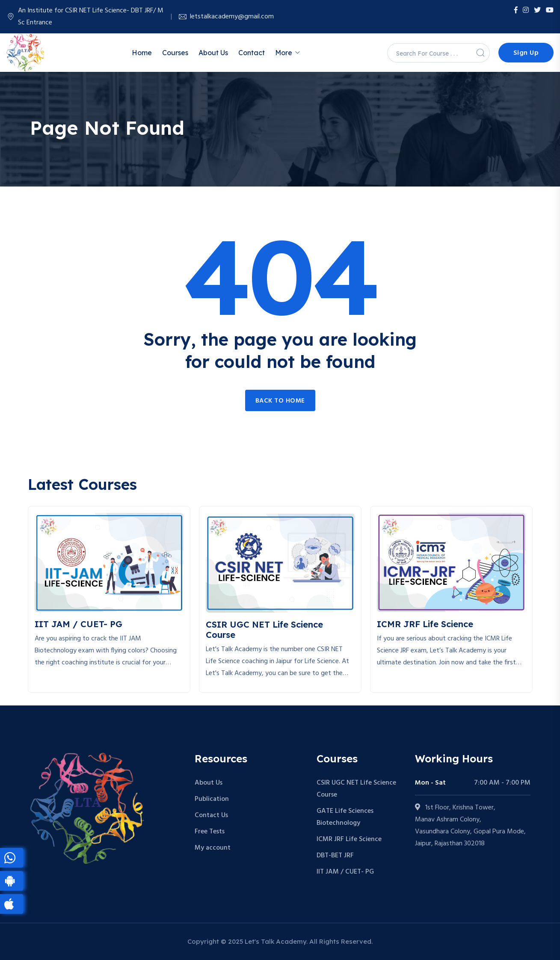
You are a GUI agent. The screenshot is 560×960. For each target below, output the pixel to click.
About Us (213, 53)
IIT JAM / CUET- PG (345, 872)
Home (142, 53)
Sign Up (526, 53)
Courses (175, 53)
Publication (212, 799)
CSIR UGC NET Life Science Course (356, 789)
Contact (252, 53)
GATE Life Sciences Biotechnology (345, 817)
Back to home (280, 401)
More (284, 53)
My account (213, 848)
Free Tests (210, 832)
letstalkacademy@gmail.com (232, 17)
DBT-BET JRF (335, 856)
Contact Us (211, 815)
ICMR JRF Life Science (349, 839)
